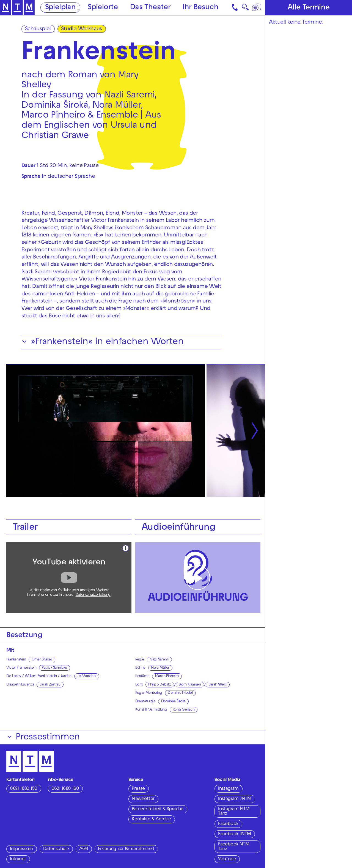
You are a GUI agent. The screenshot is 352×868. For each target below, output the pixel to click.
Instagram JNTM (235, 799)
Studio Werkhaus (82, 29)
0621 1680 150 (24, 789)
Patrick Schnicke (54, 668)
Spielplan (61, 8)
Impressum (21, 849)
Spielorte (103, 8)
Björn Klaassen (190, 685)
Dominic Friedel (180, 693)
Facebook (228, 824)
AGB (83, 849)
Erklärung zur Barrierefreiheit (126, 849)
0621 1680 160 (65, 789)
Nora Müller (160, 668)
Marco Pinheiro (167, 676)
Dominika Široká (173, 702)
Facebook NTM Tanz (234, 847)
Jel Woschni (86, 676)
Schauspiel (38, 29)
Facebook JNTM (234, 834)
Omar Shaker (42, 660)
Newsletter (143, 799)
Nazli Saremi (159, 660)
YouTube (227, 859)
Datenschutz (56, 849)
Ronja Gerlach (184, 710)
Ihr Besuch (200, 8)
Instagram (228, 789)
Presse (138, 789)
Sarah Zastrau (50, 685)
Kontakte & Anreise (151, 820)
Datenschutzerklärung (93, 595)
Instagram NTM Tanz (234, 812)
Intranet (18, 859)
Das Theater (150, 8)
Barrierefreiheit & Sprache (157, 809)
